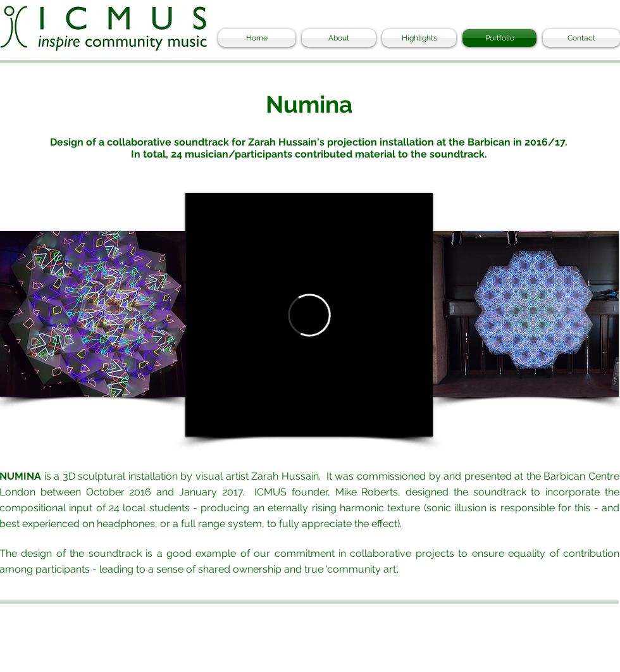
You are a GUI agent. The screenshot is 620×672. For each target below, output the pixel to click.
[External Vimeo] (309, 315)
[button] (93, 314)
